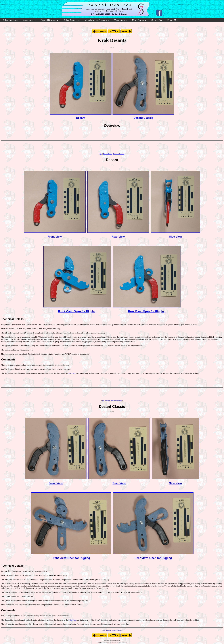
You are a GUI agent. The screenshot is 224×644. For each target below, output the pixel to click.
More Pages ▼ (139, 20)
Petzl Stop (72, 373)
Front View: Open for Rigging (77, 311)
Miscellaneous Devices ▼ (97, 20)
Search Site (157, 20)
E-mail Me (172, 20)
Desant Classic (143, 118)
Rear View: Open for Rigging (147, 311)
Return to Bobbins (119, 154)
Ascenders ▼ (30, 20)
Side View (176, 237)
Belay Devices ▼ (72, 20)
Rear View (118, 237)
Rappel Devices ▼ (50, 20)
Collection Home (10, 20)
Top (101, 154)
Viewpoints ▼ (121, 20)
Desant (81, 118)
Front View (55, 237)
